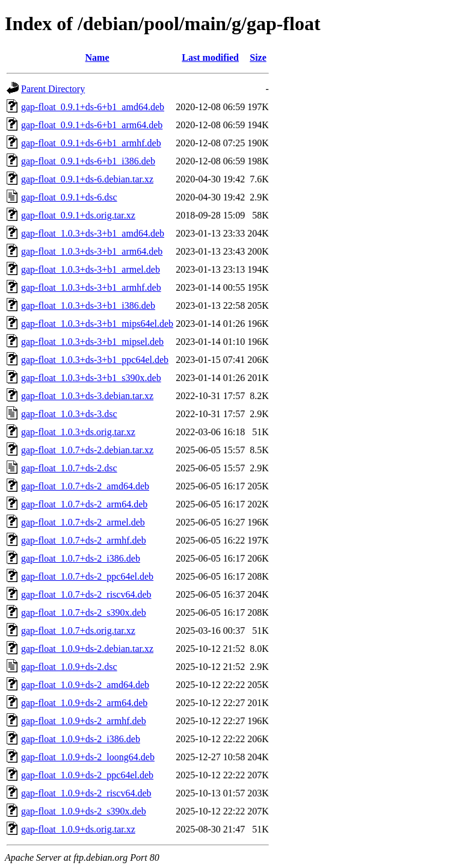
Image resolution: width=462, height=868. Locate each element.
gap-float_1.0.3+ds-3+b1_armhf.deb (91, 287)
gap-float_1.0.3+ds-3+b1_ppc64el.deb (95, 360)
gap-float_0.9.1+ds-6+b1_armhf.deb (91, 143)
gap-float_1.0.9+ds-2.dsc (69, 667)
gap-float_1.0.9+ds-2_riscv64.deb (86, 793)
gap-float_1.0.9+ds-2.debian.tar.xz (87, 649)
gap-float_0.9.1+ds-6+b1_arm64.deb (92, 125)
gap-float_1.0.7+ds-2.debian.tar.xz (87, 450)
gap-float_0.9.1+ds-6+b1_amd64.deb (93, 107)
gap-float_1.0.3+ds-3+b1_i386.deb (88, 305)
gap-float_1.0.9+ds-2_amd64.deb (85, 685)
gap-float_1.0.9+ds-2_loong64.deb (88, 757)
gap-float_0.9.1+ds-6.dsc (69, 197)
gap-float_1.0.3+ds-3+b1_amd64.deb (93, 233)
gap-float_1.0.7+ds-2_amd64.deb (85, 486)
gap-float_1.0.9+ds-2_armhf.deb (84, 721)
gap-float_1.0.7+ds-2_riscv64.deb (86, 594)
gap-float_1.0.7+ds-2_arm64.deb (84, 504)
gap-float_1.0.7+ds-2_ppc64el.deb (87, 576)
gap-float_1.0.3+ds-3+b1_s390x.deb (91, 378)
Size (258, 57)
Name (97, 57)
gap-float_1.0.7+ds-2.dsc (69, 468)
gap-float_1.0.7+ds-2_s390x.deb (84, 612)
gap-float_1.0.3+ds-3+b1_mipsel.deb (92, 342)
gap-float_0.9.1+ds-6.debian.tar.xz (87, 179)
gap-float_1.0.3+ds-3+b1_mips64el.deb (97, 324)
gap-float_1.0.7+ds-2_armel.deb (83, 522)
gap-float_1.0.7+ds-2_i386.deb (81, 558)
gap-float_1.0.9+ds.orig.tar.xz (78, 829)
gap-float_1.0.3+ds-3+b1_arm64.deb (92, 251)
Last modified (210, 57)
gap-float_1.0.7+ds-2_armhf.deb (84, 540)
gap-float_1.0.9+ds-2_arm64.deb (84, 703)
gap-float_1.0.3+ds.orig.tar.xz (78, 432)
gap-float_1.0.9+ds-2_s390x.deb (84, 811)
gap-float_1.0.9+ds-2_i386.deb (81, 739)
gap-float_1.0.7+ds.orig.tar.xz (78, 631)
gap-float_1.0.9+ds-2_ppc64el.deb (87, 775)
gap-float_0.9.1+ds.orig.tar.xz (78, 215)
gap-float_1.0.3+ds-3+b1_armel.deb (91, 269)
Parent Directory (53, 89)
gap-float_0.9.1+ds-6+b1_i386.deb (88, 161)
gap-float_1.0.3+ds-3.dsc (69, 414)
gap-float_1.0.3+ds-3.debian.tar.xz (87, 396)
